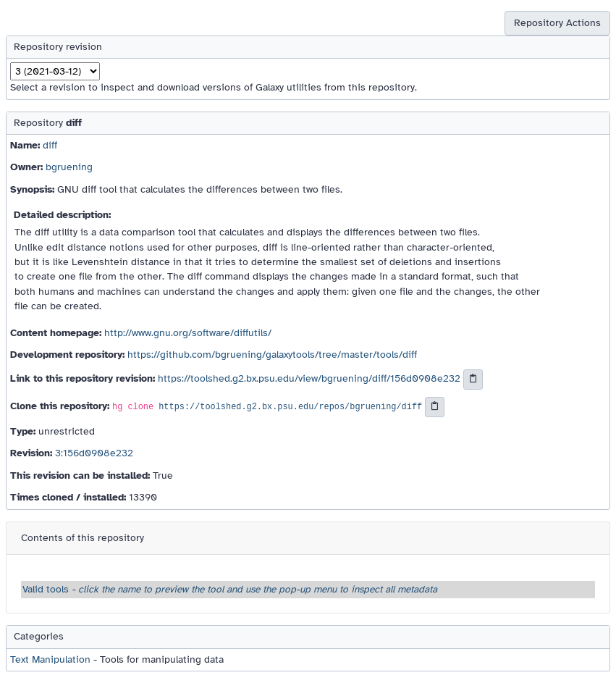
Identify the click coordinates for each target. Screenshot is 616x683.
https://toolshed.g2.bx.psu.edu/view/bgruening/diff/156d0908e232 (309, 379)
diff (50, 145)
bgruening (69, 167)
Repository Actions (557, 23)
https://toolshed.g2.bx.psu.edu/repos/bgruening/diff (290, 408)
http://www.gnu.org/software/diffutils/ (188, 333)
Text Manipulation (50, 659)
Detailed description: (62, 215)
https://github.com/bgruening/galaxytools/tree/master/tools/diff (272, 355)
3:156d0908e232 (94, 453)
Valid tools (230, 589)
